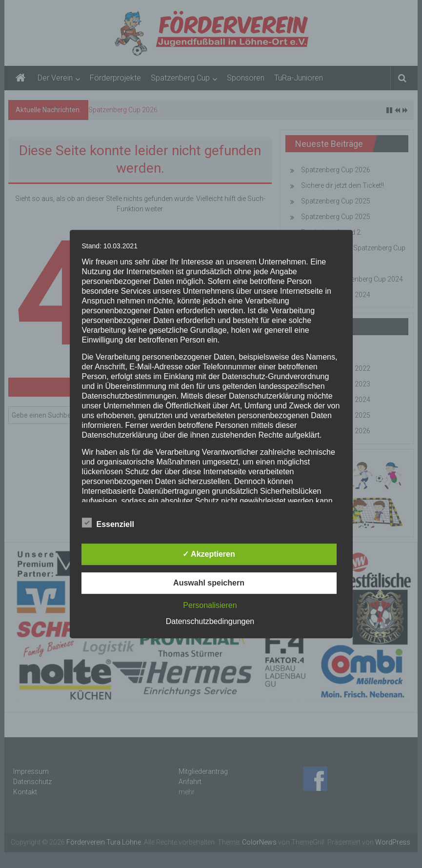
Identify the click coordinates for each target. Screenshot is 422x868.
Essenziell (108, 523)
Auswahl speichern (209, 583)
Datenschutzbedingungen (210, 621)
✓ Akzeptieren (209, 554)
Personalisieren (210, 605)
